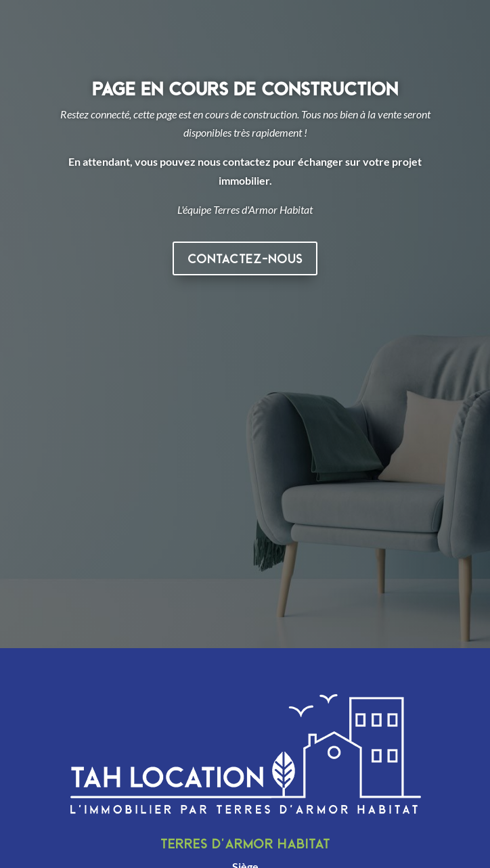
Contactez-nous (245, 258)
